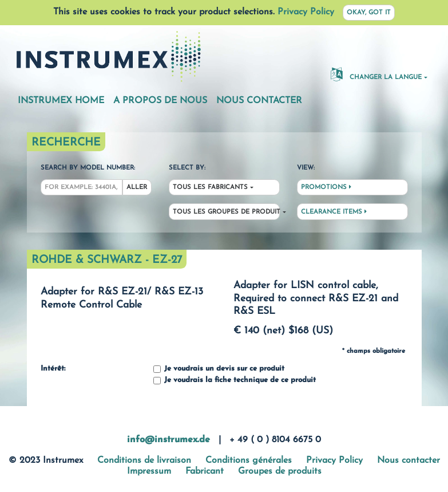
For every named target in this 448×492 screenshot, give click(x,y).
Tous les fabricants (210, 188)
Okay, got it (369, 13)
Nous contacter (259, 101)
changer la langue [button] (376, 74)
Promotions (326, 187)
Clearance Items (334, 212)
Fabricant (205, 471)
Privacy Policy (306, 12)
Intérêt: (53, 369)
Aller (137, 188)
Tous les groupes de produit (226, 212)
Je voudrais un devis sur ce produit (219, 369)
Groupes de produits (280, 471)
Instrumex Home (61, 101)
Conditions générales (249, 460)
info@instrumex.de (169, 440)
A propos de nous (160, 101)
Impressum (149, 471)
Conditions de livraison (144, 460)
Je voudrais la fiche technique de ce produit (235, 381)
